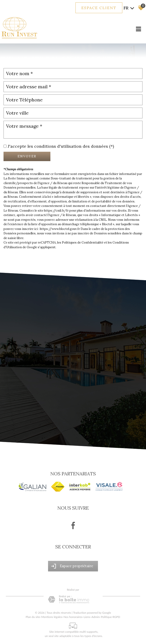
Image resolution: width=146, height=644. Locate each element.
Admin (95, 617)
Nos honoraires (73, 617)
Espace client (99, 8)
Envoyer (27, 156)
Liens (87, 617)
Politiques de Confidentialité (83, 242)
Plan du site (33, 617)
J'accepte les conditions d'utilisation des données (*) (61, 146)
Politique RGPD (110, 617)
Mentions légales (52, 617)
